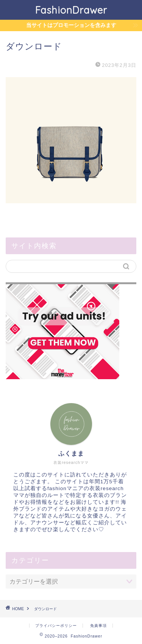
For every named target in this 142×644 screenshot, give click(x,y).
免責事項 (98, 626)
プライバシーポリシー (56, 626)
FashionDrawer (71, 10)
